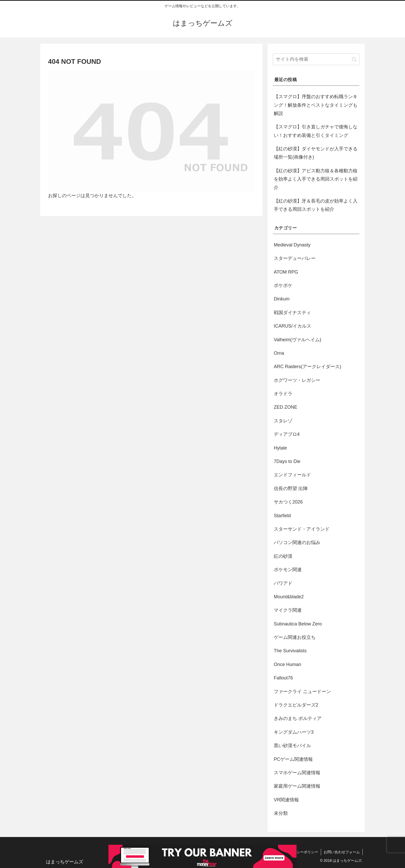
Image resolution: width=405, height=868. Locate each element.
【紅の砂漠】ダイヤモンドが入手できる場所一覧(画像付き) (316, 153)
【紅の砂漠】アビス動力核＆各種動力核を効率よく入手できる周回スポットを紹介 (316, 179)
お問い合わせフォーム (342, 852)
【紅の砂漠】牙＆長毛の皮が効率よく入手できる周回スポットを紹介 (316, 205)
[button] (354, 59)
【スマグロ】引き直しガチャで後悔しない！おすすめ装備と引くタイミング (316, 131)
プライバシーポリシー (300, 852)
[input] (316, 59)
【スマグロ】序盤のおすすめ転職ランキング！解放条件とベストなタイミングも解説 (316, 105)
